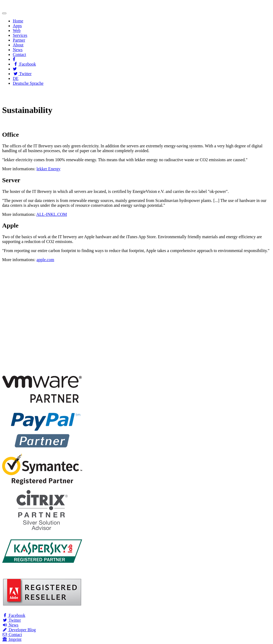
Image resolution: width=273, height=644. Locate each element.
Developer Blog (19, 630)
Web (17, 31)
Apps (17, 26)
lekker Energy (49, 169)
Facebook (24, 64)
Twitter (22, 74)
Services (20, 35)
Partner (19, 40)
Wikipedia (160, 97)
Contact (19, 54)
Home (18, 21)
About (18, 45)
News (18, 50)
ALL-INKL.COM (52, 214)
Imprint (12, 639)
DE (16, 78)
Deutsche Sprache (28, 83)
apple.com (45, 260)
